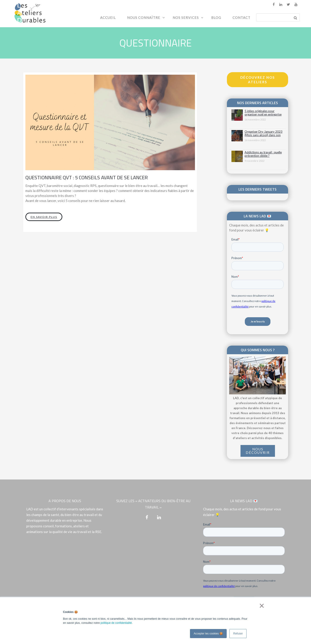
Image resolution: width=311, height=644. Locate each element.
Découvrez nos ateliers (258, 80)
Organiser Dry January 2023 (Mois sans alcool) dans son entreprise (264, 133)
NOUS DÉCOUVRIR (258, 451)
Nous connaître (144, 17)
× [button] (261, 606)
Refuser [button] (238, 634)
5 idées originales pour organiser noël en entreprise (263, 113)
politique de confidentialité (116, 623)
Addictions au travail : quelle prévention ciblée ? (263, 154)
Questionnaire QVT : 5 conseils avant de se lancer (87, 177)
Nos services (186, 17)
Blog (216, 17)
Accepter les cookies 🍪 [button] (208, 634)
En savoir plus (44, 217)
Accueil (108, 17)
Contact (242, 17)
